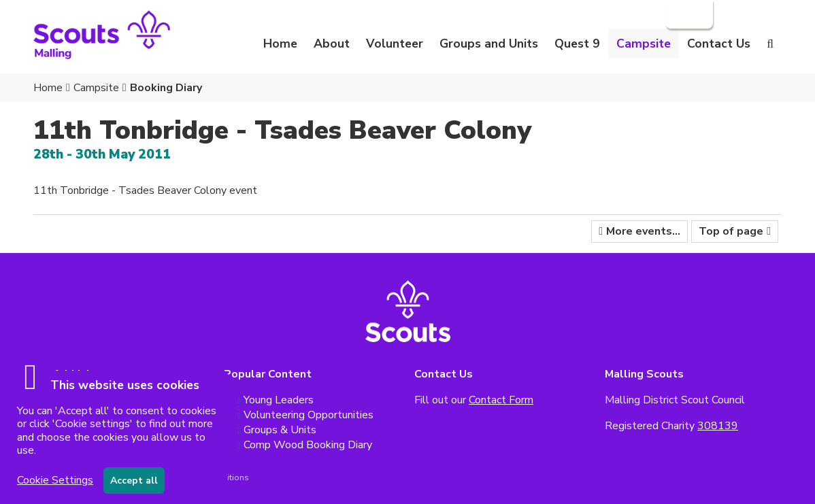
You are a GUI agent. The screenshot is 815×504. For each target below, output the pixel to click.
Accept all (134, 481)
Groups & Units (280, 430)
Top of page (731, 231)
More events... (643, 231)
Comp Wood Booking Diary (308, 445)
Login (688, 14)
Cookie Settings (55, 480)
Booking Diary (166, 88)
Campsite (96, 88)
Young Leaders (279, 400)
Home (280, 44)
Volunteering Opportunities (309, 415)
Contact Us (719, 44)
